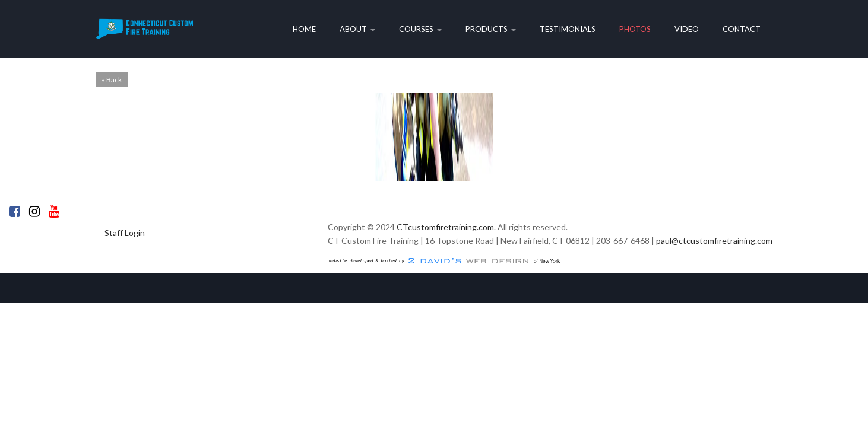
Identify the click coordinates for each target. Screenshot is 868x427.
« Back (112, 80)
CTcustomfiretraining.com (445, 227)
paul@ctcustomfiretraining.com (714, 240)
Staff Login (125, 233)
